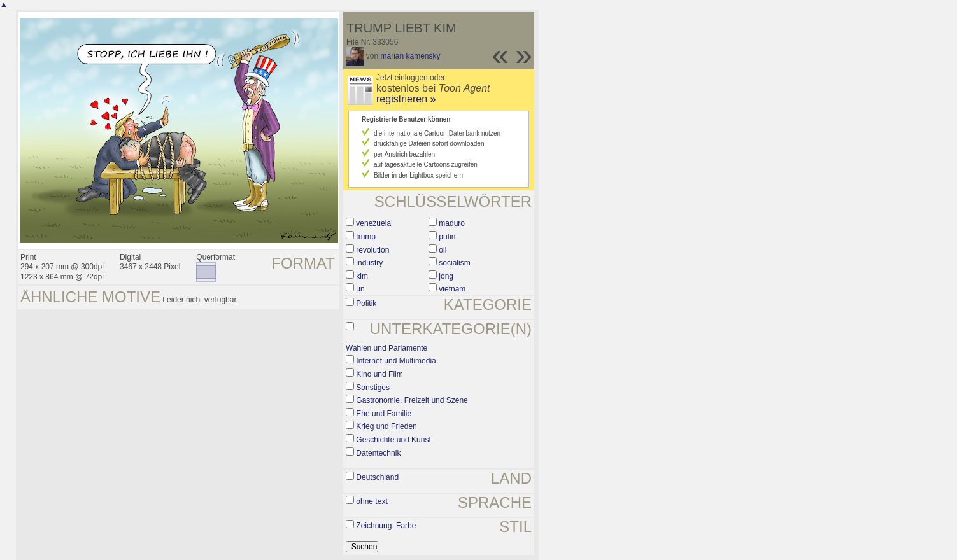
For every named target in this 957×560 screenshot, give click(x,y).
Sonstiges (373, 388)
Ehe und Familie (384, 414)
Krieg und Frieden (386, 426)
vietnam (452, 289)
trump (366, 237)
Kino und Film (379, 374)
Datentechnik (378, 453)
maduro (452, 223)
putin (447, 237)
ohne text (372, 501)
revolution (372, 250)
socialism (454, 263)
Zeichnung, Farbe (386, 526)
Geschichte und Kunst (393, 440)
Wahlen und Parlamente (386, 348)
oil (443, 250)
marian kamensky (411, 56)
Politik (366, 304)
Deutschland (377, 477)
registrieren (406, 99)
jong (446, 276)
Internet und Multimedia (396, 361)
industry (369, 263)
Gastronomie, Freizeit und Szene (412, 400)
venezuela (373, 223)
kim (362, 276)
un (360, 289)
